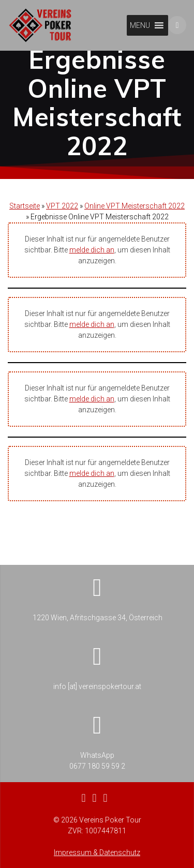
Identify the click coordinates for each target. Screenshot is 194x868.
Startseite (25, 221)
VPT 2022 (62, 221)
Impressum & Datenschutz (97, 852)
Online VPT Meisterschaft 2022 (135, 221)
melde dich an (92, 265)
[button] (140, 25)
